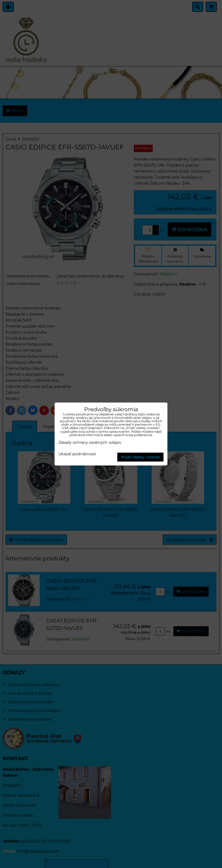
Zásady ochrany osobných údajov (90, 442)
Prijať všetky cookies (140, 457)
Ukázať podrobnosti (77, 454)
